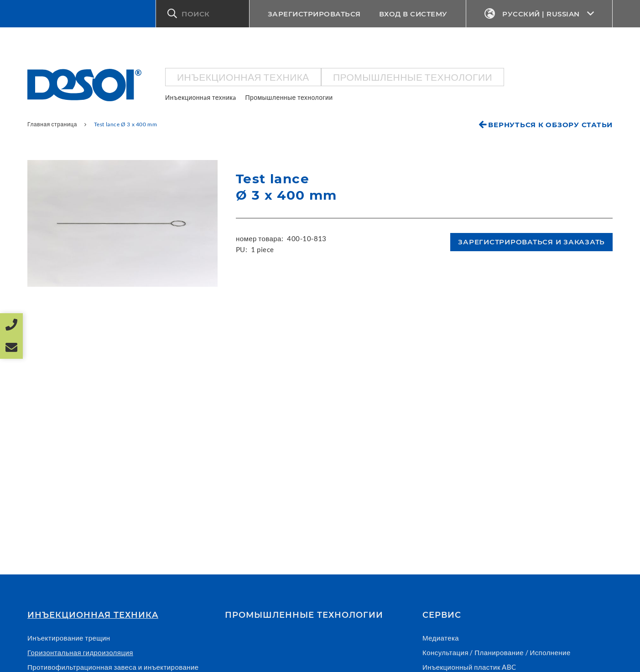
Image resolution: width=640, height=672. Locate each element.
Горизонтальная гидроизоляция (80, 652)
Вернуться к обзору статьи (550, 125)
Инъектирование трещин (69, 638)
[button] (203, 14)
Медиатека (441, 638)
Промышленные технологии (413, 77)
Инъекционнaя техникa (243, 77)
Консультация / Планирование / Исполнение (497, 652)
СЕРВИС (442, 615)
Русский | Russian (539, 14)
